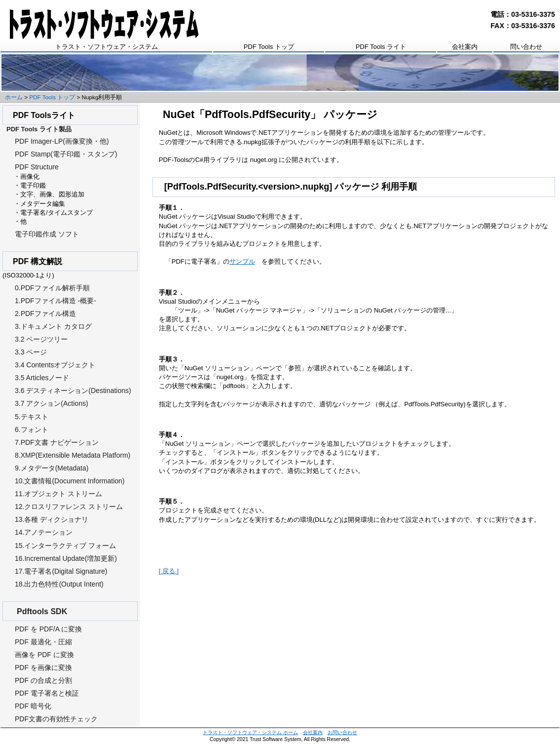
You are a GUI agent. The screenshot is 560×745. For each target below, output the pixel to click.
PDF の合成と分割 (43, 680)
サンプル (242, 261)
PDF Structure (37, 167)
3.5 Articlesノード (42, 378)
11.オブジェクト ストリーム (58, 494)
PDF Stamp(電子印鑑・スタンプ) (66, 154)
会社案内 (465, 47)
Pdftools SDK (42, 611)
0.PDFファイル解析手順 (52, 288)
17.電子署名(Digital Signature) (61, 571)
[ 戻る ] (169, 571)
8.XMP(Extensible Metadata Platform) (73, 455)
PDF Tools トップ (269, 47)
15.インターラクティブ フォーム (65, 546)
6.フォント (32, 430)
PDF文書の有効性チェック (56, 719)
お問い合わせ (342, 732)
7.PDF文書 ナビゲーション (57, 442)
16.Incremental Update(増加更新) (66, 558)
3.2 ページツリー (41, 339)
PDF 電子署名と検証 (47, 693)
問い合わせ (526, 47)
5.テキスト (32, 417)
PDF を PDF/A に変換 (48, 629)
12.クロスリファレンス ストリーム (69, 507)
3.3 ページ (31, 352)
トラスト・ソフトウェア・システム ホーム (250, 732)
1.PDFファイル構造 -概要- (56, 301)
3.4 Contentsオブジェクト (55, 365)
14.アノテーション (44, 532)
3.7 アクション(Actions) (52, 403)
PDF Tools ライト (381, 47)
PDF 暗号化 (33, 706)
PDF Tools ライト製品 (39, 129)
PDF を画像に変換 (43, 667)
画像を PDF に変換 (44, 655)
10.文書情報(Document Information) (70, 481)
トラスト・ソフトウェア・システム (107, 47)
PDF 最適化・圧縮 (43, 642)
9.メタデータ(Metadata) (52, 468)
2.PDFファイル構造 (45, 314)
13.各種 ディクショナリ (52, 519)
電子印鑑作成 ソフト (47, 234)
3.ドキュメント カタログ (53, 326)
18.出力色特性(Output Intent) (59, 584)
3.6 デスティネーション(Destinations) (73, 391)
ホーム (14, 97)
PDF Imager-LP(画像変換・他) (62, 141)
